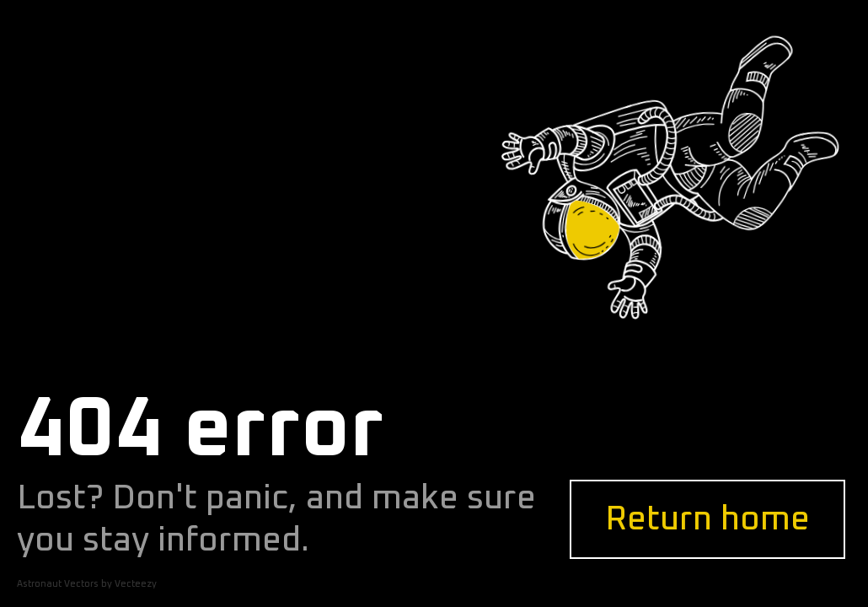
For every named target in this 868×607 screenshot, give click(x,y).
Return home (707, 519)
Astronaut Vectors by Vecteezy (87, 584)
